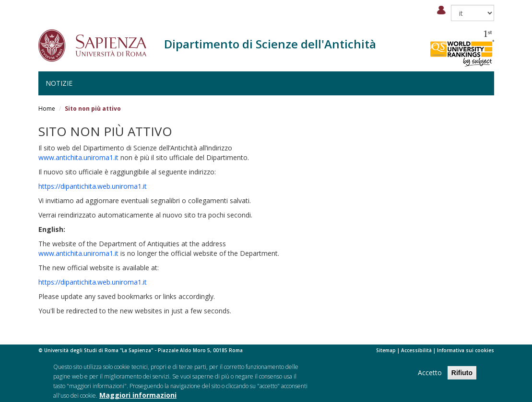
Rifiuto (462, 377)
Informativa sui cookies (466, 350)
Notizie (59, 83)
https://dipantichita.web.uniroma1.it (93, 186)
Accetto (430, 376)
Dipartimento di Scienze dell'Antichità (270, 44)
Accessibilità (416, 350)
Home (47, 109)
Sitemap (386, 350)
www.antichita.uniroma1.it (78, 157)
